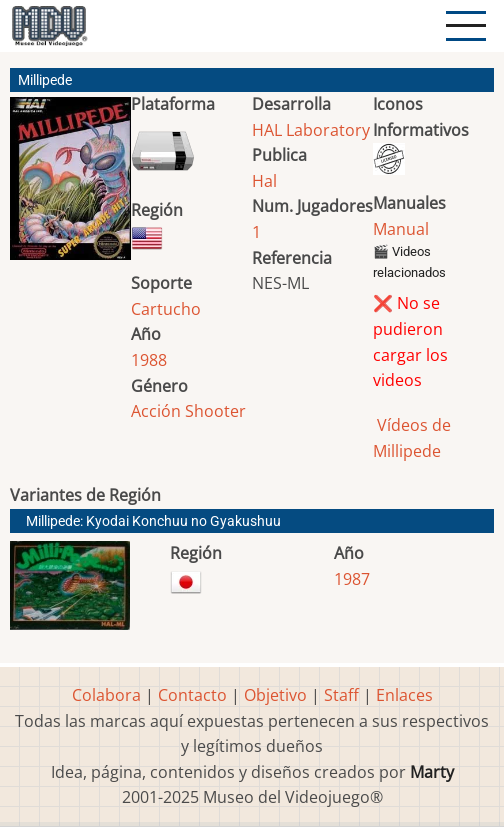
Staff (341, 695)
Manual (401, 229)
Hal (264, 181)
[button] (70, 186)
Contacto (192, 695)
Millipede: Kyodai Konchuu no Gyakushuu (153, 521)
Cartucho (166, 309)
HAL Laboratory (311, 130)
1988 (149, 360)
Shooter (215, 411)
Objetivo (275, 695)
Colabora (106, 695)
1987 (352, 579)
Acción (156, 411)
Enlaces (404, 695)
